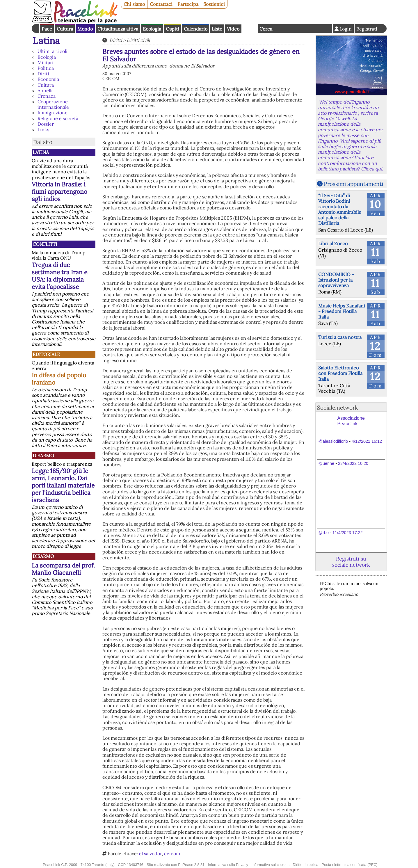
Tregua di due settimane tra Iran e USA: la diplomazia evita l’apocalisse (59, 276)
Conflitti (45, 244)
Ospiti (172, 29)
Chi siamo (134, 4)
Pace (47, 29)
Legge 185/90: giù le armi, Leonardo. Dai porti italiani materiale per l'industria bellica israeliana (63, 485)
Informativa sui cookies (271, 865)
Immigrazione (53, 113)
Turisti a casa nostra (340, 337)
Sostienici (214, 4)
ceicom (172, 853)
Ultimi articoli (53, 51)
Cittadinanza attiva (118, 29)
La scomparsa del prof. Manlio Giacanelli (63, 569)
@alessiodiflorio (333, 441)
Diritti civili (138, 40)
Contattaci (161, 4)
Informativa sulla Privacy (228, 865)
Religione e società (58, 118)
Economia (48, 79)
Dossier (46, 124)
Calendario (196, 29)
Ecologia (152, 29)
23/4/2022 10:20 (353, 463)
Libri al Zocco (333, 243)
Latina (46, 41)
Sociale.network (337, 408)
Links (43, 129)
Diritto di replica (305, 865)
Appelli (45, 90)
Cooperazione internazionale (53, 104)
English (250, 29)
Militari (46, 63)
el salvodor (150, 853)
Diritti (44, 74)
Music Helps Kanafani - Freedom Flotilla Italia (342, 311)
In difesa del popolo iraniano (59, 379)
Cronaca (47, 96)
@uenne (327, 463)
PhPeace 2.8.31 (191, 865)
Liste (217, 29)
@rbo (324, 533)
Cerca (266, 29)
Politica (46, 68)
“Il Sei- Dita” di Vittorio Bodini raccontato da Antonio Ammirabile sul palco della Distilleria (340, 209)
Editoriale (46, 354)
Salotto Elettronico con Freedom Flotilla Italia (340, 373)
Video (233, 29)
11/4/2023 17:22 (348, 533)
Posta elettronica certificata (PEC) (350, 865)
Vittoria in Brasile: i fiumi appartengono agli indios (59, 192)
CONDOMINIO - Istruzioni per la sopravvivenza (336, 280)
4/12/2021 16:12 (367, 441)
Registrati (367, 29)
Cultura (65, 29)
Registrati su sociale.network (351, 562)
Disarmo (43, 456)
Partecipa (188, 4)
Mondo (85, 29)
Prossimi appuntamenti (353, 184)
